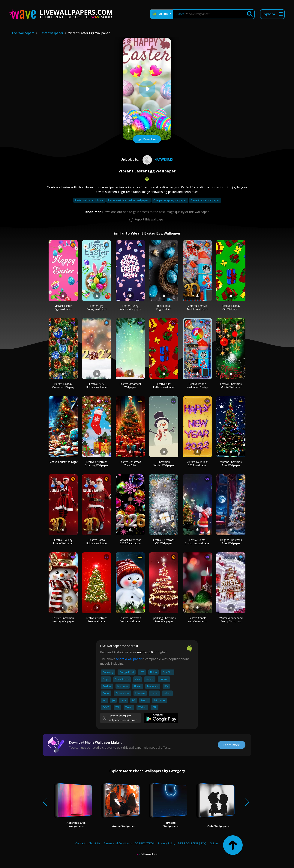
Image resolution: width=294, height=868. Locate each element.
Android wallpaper (129, 659)
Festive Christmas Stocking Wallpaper (97, 464)
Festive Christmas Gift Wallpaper (164, 542)
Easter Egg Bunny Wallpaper (97, 307)
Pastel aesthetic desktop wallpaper (129, 200)
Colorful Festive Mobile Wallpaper (197, 307)
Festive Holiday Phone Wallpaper (63, 542)
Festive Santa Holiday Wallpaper (97, 542)
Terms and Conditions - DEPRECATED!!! (129, 843)
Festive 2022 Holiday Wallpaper (97, 385)
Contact (80, 843)
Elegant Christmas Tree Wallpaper (231, 542)
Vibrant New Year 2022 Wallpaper (197, 464)
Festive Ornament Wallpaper (130, 385)
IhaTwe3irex (157, 159)
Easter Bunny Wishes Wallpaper (130, 307)
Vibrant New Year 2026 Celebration (130, 542)
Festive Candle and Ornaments (197, 620)
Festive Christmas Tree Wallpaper (97, 620)
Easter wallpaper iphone (89, 200)
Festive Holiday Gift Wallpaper (231, 307)
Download (147, 140)
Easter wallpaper (52, 33)
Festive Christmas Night (63, 462)
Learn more (232, 745)
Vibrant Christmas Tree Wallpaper (231, 464)
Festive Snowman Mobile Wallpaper (130, 620)
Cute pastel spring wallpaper (170, 200)
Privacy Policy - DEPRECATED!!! (178, 843)
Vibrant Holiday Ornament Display (63, 385)
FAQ (204, 843)
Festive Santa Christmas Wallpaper (197, 542)
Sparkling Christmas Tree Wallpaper (164, 620)
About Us (94, 843)
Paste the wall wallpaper (205, 200)
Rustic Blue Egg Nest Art (164, 307)
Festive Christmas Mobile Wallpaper (231, 385)
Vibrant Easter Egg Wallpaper (63, 307)
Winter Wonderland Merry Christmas (231, 620)
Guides (214, 843)
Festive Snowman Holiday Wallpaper (63, 620)
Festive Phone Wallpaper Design (197, 385)
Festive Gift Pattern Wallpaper (164, 385)
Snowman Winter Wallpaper (164, 464)
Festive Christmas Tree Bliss (130, 464)
